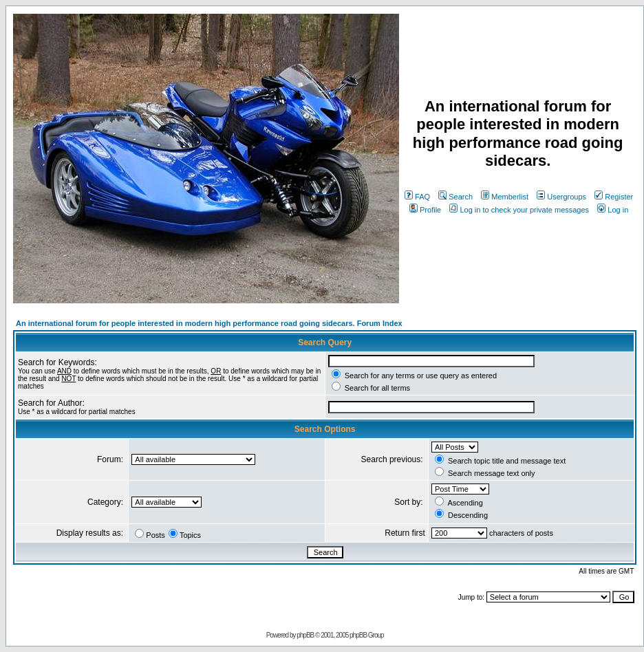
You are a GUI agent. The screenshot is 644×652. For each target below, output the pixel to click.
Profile (425, 210)
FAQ (417, 197)
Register (614, 197)
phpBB (305, 635)
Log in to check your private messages (519, 210)
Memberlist (505, 197)
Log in (613, 210)
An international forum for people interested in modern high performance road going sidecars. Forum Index (209, 323)
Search (455, 197)
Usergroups (561, 197)
